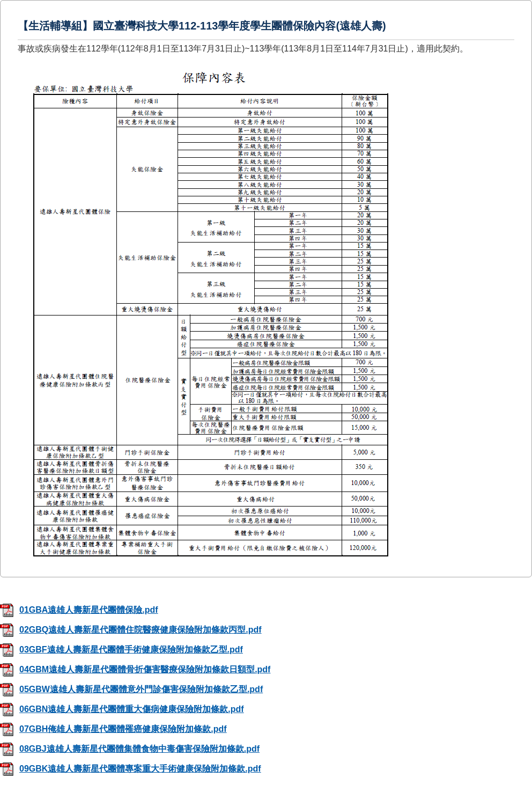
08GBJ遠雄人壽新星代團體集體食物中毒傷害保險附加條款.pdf (130, 749)
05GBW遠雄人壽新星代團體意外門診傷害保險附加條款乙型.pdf (131, 689)
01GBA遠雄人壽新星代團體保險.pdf (79, 610)
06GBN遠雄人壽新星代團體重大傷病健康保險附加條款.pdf (122, 709)
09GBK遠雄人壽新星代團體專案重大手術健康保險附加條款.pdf (131, 769)
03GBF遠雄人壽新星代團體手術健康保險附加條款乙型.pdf (121, 650)
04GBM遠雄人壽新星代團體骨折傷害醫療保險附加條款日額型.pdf (135, 669)
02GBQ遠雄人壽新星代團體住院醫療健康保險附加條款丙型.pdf (131, 630)
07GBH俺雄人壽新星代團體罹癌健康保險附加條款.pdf (113, 729)
